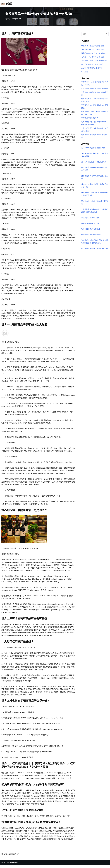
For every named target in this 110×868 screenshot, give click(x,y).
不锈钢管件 (92, 64)
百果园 (84, 57)
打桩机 (94, 68)
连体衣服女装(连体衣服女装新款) (93, 148)
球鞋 (102, 50)
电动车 (89, 68)
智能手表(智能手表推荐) (90, 224)
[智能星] (7, 4)
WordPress (14, 865)
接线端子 (85, 61)
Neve (3, 865)
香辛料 (94, 57)
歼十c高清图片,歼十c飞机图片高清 (94, 162)
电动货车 (100, 64)
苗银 (99, 57)
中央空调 (85, 72)
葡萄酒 (7, 19)
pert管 (89, 57)
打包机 (96, 53)
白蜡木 (84, 68)
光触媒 (101, 61)
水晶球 (98, 50)
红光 (102, 57)
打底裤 (96, 61)
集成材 (91, 53)
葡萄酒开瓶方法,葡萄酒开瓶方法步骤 (95, 89)
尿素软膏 (92, 50)
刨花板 (84, 46)
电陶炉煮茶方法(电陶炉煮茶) (92, 235)
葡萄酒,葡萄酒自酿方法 (90, 118)
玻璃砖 (94, 46)
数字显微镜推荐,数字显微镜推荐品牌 (95, 249)
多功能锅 (102, 53)
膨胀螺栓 (101, 46)
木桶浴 (91, 61)
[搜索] (107, 4)
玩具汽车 (85, 53)
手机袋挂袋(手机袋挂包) (90, 219)
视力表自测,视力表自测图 (91, 230)
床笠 (106, 61)
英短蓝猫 (85, 50)
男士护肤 (85, 64)
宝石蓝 (89, 46)
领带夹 (100, 68)
